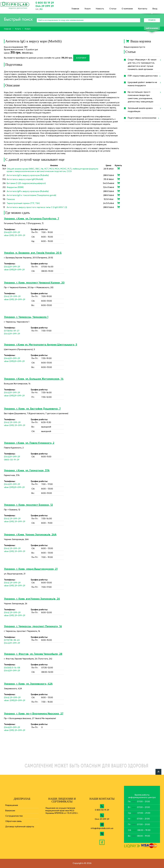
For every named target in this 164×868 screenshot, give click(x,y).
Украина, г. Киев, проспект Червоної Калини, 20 (34, 283)
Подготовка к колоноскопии (143, 118)
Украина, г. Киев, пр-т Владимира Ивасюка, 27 (34, 714)
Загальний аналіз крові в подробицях (144, 109)
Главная (75, 8)
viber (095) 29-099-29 (15, 236)
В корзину (81, 58)
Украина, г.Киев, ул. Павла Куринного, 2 (29, 443)
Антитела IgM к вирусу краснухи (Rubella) (28, 191)
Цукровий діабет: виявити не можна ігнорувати (144, 83)
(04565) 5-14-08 (12, 668)
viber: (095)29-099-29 (15, 701)
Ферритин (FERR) (15, 187)
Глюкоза (11, 199)
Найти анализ (152, 28)
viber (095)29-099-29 (14, 270)
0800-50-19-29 (12, 460)
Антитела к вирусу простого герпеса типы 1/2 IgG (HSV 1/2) (37, 207)
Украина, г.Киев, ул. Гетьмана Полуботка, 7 (32, 219)
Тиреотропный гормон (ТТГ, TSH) (23, 203)
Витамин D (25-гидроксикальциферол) (26, 183)
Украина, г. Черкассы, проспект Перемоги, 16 (33, 626)
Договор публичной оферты (20, 827)
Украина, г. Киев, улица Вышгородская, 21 (31, 569)
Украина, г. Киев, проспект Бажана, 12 (28, 505)
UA (37, 9)
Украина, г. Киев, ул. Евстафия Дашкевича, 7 (32, 409)
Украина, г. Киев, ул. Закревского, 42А (28, 684)
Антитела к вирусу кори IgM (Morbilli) (25, 179)
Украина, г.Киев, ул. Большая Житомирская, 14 (34, 379)
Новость (100, 8)
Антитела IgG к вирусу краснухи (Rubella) (28, 175)
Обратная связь (14, 821)
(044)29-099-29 (12, 232)
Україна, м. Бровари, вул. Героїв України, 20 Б (33, 253)
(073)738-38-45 (12, 640)
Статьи (113, 8)
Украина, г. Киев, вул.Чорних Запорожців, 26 (32, 599)
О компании (127, 8)
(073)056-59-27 (12, 331)
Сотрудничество (14, 816)
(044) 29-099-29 (12, 297)
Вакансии (10, 811)
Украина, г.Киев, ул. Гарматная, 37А (27, 471)
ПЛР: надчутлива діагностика (144, 76)
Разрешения (12, 805)
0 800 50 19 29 (45, 3)
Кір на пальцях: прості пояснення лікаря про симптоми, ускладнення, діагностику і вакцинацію (144, 96)
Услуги (87, 8)
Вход (155, 8)
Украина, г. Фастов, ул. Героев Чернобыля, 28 (33, 654)
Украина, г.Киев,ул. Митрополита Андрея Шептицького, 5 (41, 345)
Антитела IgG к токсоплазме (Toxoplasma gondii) (31, 195)
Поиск (152, 20)
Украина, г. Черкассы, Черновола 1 (26, 317)
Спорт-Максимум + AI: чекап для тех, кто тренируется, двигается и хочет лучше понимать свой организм (144, 64)
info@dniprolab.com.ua (102, 828)
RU (41, 9)
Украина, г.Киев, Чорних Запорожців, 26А (30, 535)
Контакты (143, 8)
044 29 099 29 (45, 6)
